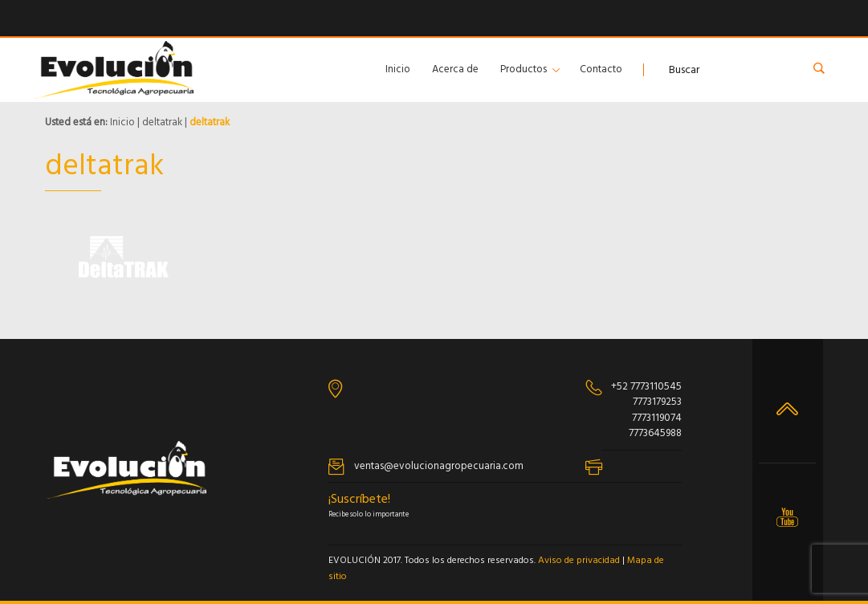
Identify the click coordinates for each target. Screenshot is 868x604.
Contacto (601, 69)
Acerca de (455, 69)
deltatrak (162, 122)
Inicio (398, 69)
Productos (524, 69)
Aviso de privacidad (579, 561)
